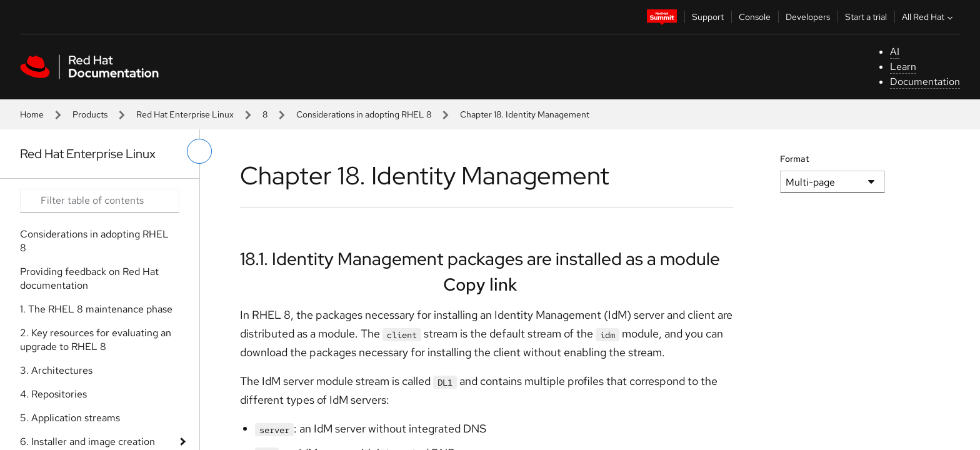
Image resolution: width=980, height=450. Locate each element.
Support (708, 17)
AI (895, 52)
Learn (903, 67)
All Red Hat (929, 17)
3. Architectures (56, 370)
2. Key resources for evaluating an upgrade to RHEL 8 (96, 340)
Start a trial (866, 17)
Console (755, 17)
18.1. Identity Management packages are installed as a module (480, 259)
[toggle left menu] (199, 151)
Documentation (925, 82)
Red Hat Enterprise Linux (185, 114)
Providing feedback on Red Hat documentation (89, 278)
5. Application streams (70, 418)
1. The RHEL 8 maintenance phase (96, 309)
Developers (808, 17)
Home (32, 114)
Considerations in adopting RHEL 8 (364, 114)
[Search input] (100, 201)
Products (90, 114)
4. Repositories (53, 394)
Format (795, 159)
